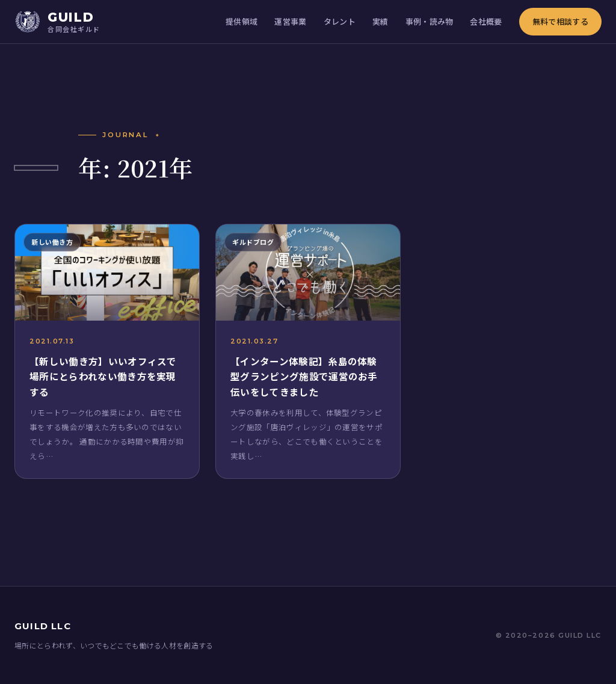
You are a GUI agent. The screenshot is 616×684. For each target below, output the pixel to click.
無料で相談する (560, 21)
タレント (340, 21)
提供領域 (242, 21)
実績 (380, 21)
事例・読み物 (430, 21)
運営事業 (290, 21)
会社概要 (486, 21)
